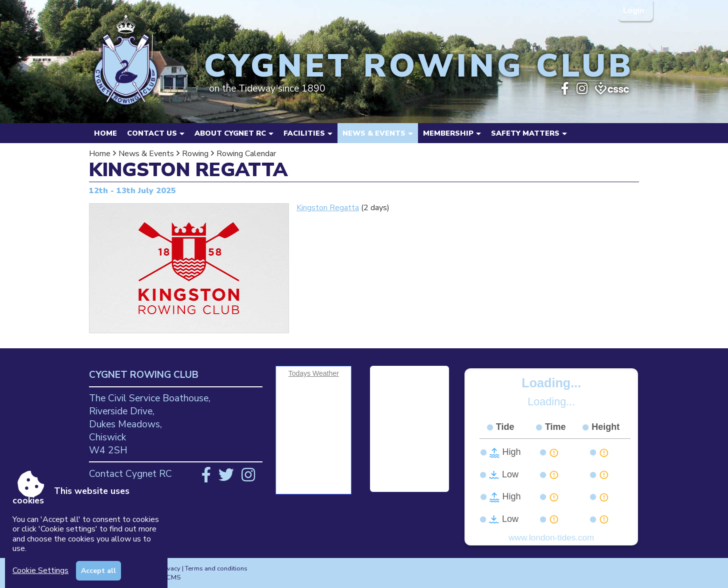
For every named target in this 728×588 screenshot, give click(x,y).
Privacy (170, 568)
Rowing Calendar (246, 154)
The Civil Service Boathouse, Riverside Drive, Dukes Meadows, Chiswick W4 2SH (150, 424)
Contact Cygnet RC (130, 474)
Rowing (195, 154)
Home (105, 133)
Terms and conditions (216, 568)
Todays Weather (314, 373)
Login (634, 11)
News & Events (146, 154)
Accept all (98, 571)
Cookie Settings (40, 570)
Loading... (551, 383)
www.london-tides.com (551, 538)
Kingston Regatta (328, 208)
